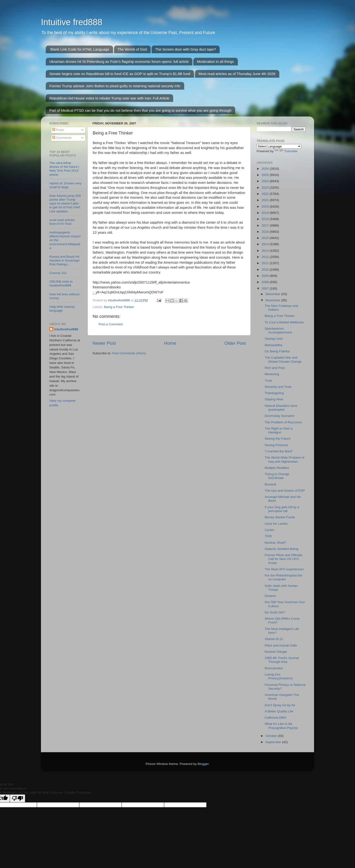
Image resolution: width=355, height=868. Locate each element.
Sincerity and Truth (278, 387)
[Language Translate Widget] (279, 146)
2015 (266, 238)
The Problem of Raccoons (283, 422)
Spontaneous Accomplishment (278, 330)
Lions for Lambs (276, 524)
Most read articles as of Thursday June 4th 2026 (237, 74)
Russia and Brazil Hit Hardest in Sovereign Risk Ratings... (64, 260)
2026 (266, 169)
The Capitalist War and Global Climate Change (283, 359)
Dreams (270, 596)
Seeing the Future (278, 439)
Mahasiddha (274, 345)
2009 (266, 276)
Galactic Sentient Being (281, 549)
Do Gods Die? (275, 612)
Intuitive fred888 (72, 22)
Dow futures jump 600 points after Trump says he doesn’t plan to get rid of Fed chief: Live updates (65, 204)
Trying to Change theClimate (277, 476)
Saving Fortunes (276, 445)
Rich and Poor (275, 368)
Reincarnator (274, 668)
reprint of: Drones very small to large (65, 185)
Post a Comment (111, 324)
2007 (266, 288)
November (273, 300)
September (274, 742)
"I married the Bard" (279, 451)
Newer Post (104, 343)
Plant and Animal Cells (281, 645)
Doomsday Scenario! (280, 416)
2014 (266, 244)
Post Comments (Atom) (129, 353)
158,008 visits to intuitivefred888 (61, 283)
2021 (266, 200)
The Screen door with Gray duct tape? (186, 49)
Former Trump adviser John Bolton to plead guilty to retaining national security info (115, 86)
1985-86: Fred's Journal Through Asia (282, 660)
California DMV (276, 718)
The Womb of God (132, 49)
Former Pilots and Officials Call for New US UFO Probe (284, 559)
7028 (268, 536)
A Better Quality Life (279, 711)
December (273, 294)
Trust (268, 381)
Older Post (235, 343)
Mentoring (272, 374)
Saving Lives (274, 339)
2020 (266, 207)
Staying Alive (274, 399)
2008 (266, 282)
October (272, 736)
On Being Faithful (277, 351)
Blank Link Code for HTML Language (80, 49)
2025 (266, 175)
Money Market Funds (280, 517)
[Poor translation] (17, 798)
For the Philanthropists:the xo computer (284, 577)
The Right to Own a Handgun (279, 430)
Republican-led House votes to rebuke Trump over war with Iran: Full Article (109, 98)
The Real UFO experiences (284, 569)
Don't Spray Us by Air (280, 705)
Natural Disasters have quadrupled (281, 408)
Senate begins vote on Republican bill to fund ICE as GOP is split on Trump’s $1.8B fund (120, 74)
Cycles (270, 530)
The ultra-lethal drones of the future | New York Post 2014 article (64, 169)
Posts (58, 130)
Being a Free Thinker (119, 307)
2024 (266, 181)
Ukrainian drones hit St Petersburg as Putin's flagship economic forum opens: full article (119, 61)
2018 (266, 219)
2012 (266, 257)
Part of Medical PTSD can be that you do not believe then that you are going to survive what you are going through (140, 110)
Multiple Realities (277, 468)
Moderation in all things (215, 61)
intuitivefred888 (66, 329)
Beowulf (270, 484)
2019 (266, 213)
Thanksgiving (274, 393)
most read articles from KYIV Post (62, 222)
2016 (266, 232)
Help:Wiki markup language (62, 309)
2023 (266, 188)
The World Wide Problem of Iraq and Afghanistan (285, 459)
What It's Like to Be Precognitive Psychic (281, 726)
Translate (286, 151)
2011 (266, 263)
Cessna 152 (58, 273)
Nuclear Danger (276, 652)
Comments (62, 138)
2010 (266, 270)
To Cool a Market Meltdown (284, 322)
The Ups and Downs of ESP (285, 491)
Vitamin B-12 (274, 639)
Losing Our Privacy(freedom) (279, 676)
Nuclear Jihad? (275, 543)
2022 (266, 194)
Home (170, 343)
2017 (266, 225)
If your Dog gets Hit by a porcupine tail (282, 509)
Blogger (203, 764)
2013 (266, 251)
